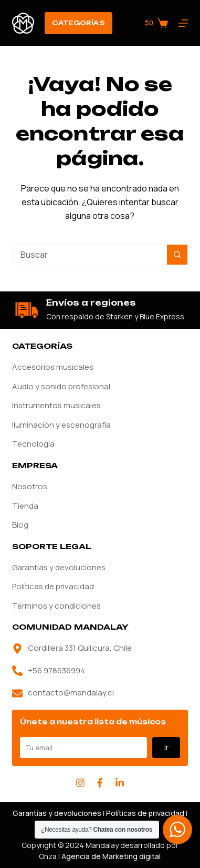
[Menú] (183, 23)
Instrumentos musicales (56, 405)
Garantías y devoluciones (59, 567)
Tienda (25, 506)
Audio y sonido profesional (61, 386)
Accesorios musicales (53, 367)
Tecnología (33, 444)
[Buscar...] (90, 255)
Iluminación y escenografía (61, 425)
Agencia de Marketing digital (111, 856)
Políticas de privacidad (53, 586)
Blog (20, 525)
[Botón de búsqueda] (177, 255)
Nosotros (30, 486)
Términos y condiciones (56, 606)
